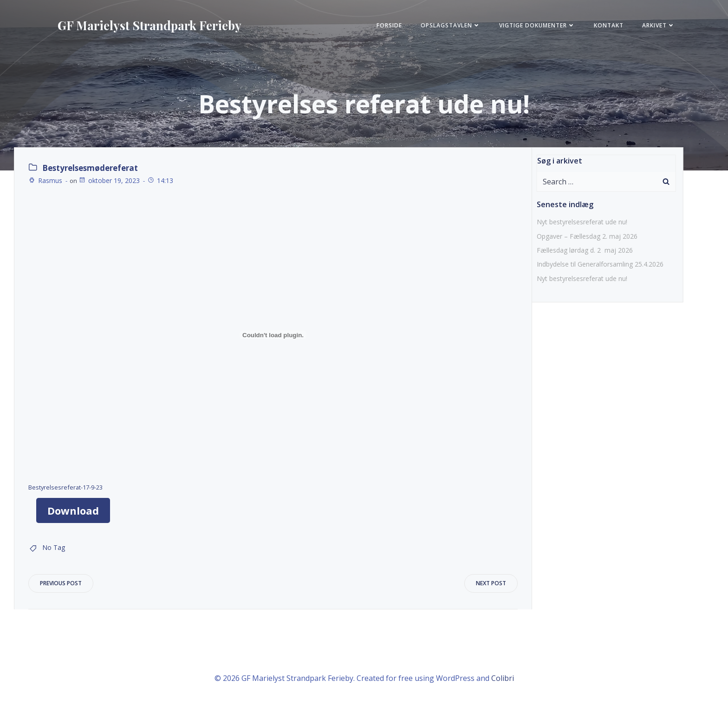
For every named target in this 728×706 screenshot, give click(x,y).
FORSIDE (389, 25)
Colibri (503, 678)
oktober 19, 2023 (109, 180)
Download (73, 510)
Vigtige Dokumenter (537, 25)
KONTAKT (609, 25)
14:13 (160, 180)
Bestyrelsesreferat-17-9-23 (65, 487)
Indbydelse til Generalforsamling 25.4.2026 (600, 264)
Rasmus (45, 180)
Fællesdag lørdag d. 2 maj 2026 (585, 250)
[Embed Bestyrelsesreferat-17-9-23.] (273, 335)
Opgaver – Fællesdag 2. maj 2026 (587, 236)
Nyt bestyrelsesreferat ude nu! (582, 222)
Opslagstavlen (451, 25)
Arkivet (659, 25)
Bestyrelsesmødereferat (90, 168)
